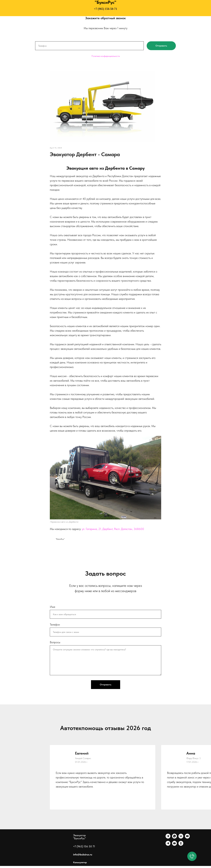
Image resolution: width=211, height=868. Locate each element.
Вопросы (55, 644)
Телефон (55, 627)
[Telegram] (168, 840)
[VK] (181, 840)
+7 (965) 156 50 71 (84, 848)
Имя (52, 609)
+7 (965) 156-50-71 (105, 9)
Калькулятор (80, 864)
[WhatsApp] (174, 840)
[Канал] (168, 847)
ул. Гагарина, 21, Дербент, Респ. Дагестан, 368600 (113, 530)
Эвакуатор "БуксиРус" (79, 839)
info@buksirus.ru (83, 856)
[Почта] (174, 847)
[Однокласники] (181, 847)
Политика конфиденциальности (106, 56)
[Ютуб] (187, 840)
